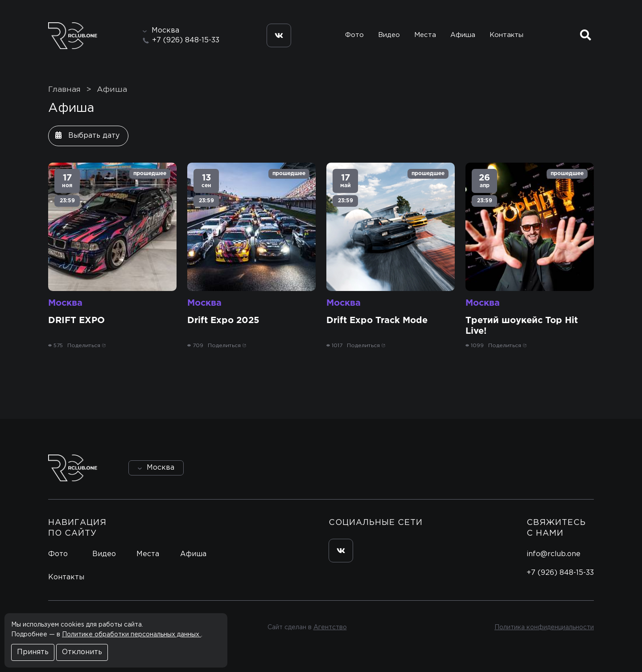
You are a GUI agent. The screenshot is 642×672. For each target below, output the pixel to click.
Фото (354, 35)
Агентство (330, 627)
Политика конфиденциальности (544, 627)
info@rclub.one (554, 554)
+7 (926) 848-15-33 (186, 40)
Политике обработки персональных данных (132, 635)
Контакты (506, 35)
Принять (33, 652)
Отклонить (82, 652)
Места (425, 35)
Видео (389, 35)
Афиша (463, 35)
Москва (65, 303)
